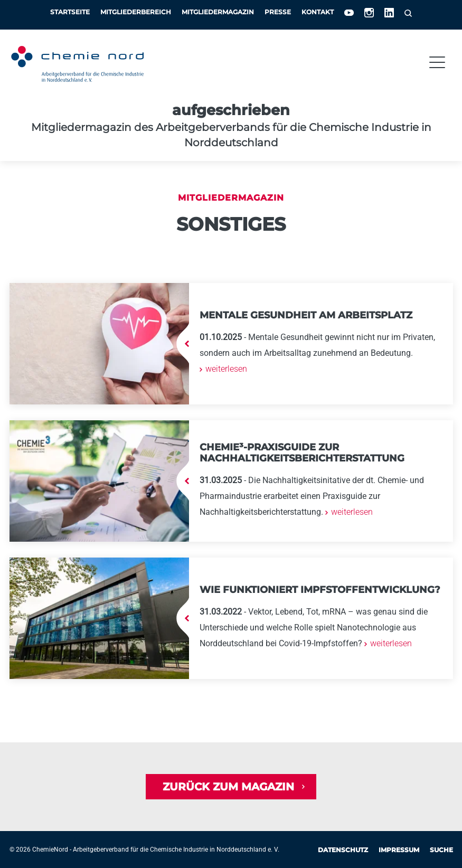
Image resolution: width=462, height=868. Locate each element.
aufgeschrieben (231, 110)
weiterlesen (225, 369)
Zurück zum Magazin (228, 787)
